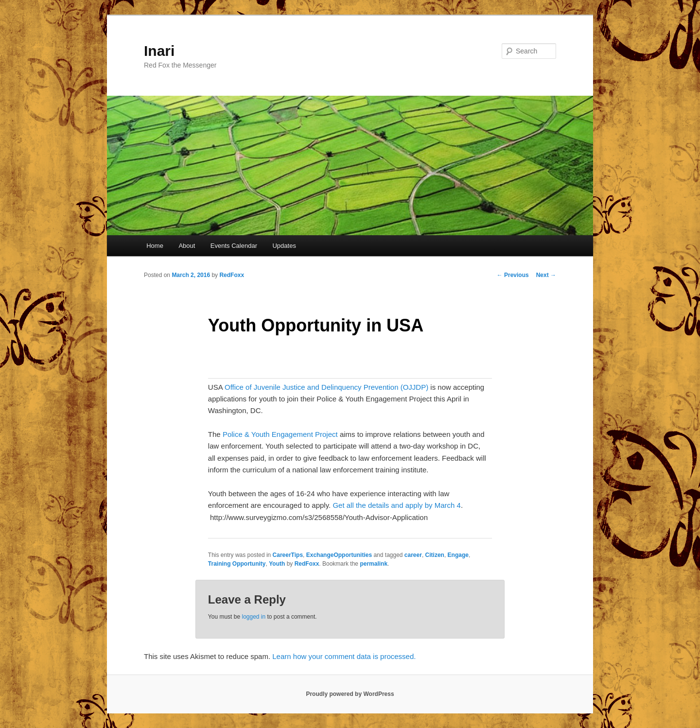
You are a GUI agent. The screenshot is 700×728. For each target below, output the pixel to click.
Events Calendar (234, 246)
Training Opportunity (237, 564)
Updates (284, 246)
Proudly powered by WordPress (350, 694)
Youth (277, 564)
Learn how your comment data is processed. (344, 656)
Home (155, 246)
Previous (513, 275)
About (187, 246)
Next (546, 275)
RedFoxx (232, 275)
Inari (159, 51)
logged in (254, 617)
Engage (458, 555)
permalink (374, 564)
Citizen (435, 555)
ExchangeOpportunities (339, 555)
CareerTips (288, 555)
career (413, 555)
